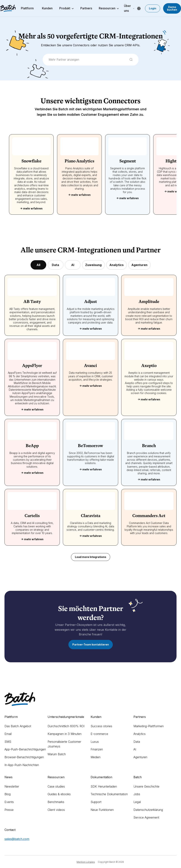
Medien (96, 757)
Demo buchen (172, 8)
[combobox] (91, 60)
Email (8, 734)
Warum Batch (57, 754)
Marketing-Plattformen (149, 726)
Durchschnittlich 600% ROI (66, 726)
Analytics (140, 734)
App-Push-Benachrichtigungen (25, 749)
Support (96, 802)
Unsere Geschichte (146, 786)
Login (153, 8)
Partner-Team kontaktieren (91, 644)
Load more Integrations (91, 557)
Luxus (95, 742)
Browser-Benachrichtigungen (24, 757)
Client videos (56, 810)
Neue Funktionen (102, 810)
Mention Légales (86, 862)
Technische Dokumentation (109, 794)
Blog (8, 794)
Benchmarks (56, 802)
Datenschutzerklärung (148, 810)
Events (9, 802)
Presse (9, 810)
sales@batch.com (17, 839)
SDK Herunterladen (104, 786)
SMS (8, 742)
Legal (137, 802)
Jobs (137, 794)
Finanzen (97, 749)
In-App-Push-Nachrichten (22, 765)
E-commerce (99, 734)
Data (137, 742)
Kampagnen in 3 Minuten (64, 734)
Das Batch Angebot (18, 726)
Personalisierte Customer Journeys (64, 744)
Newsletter (12, 786)
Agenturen (140, 757)
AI (135, 749)
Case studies (56, 786)
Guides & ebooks (59, 794)
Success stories (101, 726)
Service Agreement (146, 817)
